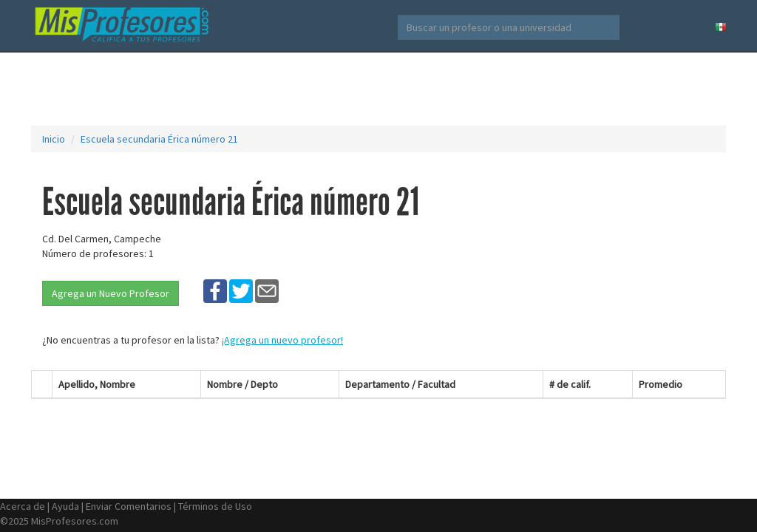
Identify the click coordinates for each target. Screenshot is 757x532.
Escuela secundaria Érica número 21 (159, 139)
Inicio (54, 139)
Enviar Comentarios (129, 506)
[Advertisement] (378, 89)
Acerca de (23, 506)
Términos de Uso (215, 506)
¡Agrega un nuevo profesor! (282, 340)
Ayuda (65, 506)
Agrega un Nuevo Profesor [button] (111, 293)
